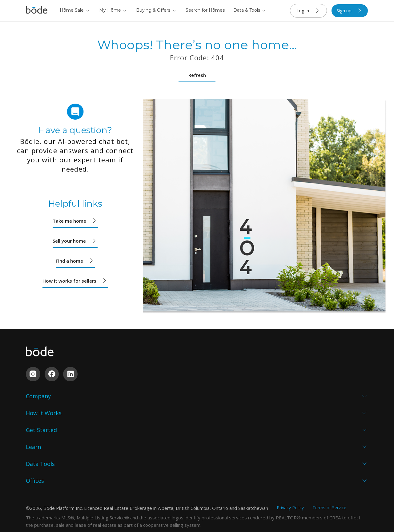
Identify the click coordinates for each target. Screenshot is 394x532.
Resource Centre (221, 453)
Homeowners (158, 406)
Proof (32, 430)
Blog (207, 430)
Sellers (92, 406)
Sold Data (271, 418)
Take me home (75, 221)
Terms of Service (329, 502)
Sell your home (75, 241)
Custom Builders (103, 430)
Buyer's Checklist (221, 418)
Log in (309, 11)
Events (209, 441)
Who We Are (40, 418)
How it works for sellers (75, 281)
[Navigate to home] (37, 11)
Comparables (275, 441)
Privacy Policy (290, 502)
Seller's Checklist (221, 406)
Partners (36, 441)
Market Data (274, 430)
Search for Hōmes (205, 10)
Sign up (350, 11)
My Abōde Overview (283, 406)
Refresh (197, 75)
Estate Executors (162, 430)
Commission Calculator (274, 457)
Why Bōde (38, 406)
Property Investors (165, 441)
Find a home (75, 261)
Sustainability (41, 453)
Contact (35, 465)
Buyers (92, 418)
